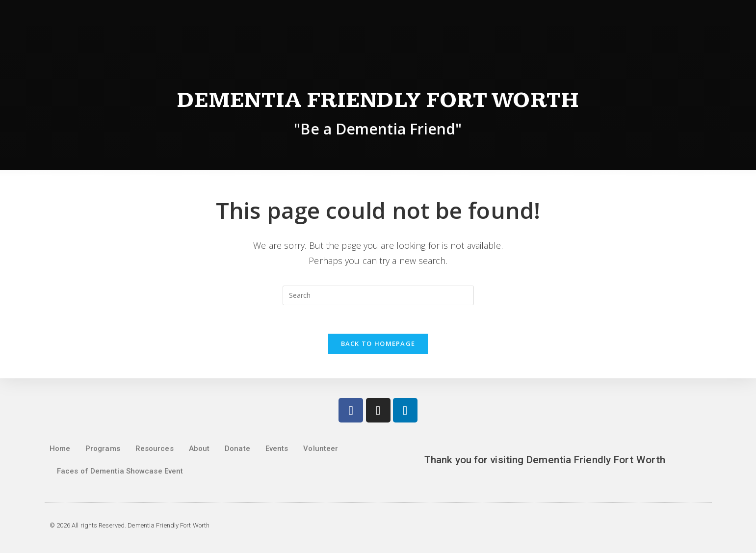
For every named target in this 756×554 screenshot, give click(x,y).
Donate (237, 449)
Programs (103, 449)
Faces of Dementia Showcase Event (120, 472)
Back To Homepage (378, 344)
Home (60, 449)
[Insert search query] (378, 295)
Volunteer (321, 449)
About (199, 449)
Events (277, 449)
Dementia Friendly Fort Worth (378, 100)
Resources (155, 449)
